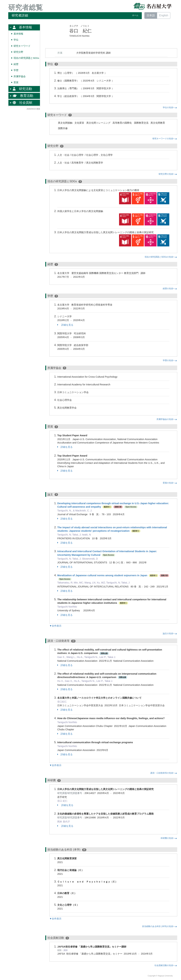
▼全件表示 (55, 626)
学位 (16, 40)
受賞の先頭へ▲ (170, 483)
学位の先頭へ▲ (170, 107)
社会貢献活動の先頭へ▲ (166, 965)
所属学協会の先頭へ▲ (167, 419)
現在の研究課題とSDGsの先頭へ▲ (161, 257)
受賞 (16, 82)
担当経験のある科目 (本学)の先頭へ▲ (160, 926)
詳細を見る (65, 325)
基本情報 (18, 34)
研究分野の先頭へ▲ (168, 174)
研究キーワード (22, 46)
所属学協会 (20, 76)
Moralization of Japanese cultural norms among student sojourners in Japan (102, 575)
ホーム (135, 15)
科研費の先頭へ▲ (169, 838)
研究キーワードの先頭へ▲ (165, 139)
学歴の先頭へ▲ (170, 360)
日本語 (151, 15)
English (164, 15)
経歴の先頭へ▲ (170, 289)
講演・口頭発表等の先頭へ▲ (164, 773)
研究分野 (18, 52)
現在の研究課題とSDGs (26, 58)
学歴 (16, 70)
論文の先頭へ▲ (170, 634)
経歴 (16, 64)
